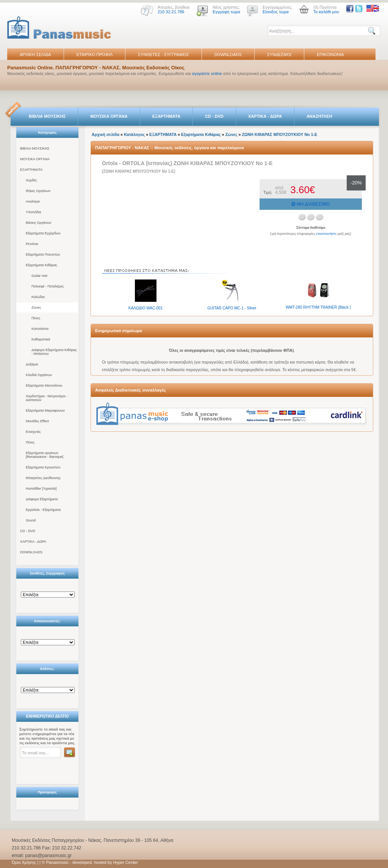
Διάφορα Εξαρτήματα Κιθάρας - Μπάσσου (54, 352)
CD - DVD (214, 116)
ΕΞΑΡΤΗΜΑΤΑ (166, 116)
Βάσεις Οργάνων (38, 223)
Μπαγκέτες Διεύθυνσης (43, 478)
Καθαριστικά (41, 339)
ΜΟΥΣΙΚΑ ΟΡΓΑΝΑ (109, 116)
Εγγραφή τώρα (226, 12)
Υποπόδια (33, 212)
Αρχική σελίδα (106, 134)
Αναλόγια (33, 201)
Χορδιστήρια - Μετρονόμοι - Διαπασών (47, 398)
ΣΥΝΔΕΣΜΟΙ (279, 55)
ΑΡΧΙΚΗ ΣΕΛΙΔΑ (35, 55)
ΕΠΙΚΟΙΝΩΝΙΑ (330, 55)
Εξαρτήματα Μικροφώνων (45, 411)
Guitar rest (39, 276)
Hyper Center (126, 862)
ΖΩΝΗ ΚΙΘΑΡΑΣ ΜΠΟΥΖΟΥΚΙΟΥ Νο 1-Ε (279, 134)
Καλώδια (38, 297)
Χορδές (31, 180)
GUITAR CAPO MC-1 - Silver (232, 308)
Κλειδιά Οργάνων (39, 375)
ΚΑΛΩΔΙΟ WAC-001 (145, 308)
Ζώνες (36, 308)
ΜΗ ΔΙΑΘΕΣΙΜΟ (311, 204)
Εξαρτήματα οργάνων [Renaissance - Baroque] (45, 455)
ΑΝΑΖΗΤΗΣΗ (319, 116)
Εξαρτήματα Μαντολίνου (44, 386)
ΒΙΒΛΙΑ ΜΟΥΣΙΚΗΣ (47, 116)
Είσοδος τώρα (276, 12)
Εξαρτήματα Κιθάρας (41, 265)
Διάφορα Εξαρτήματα (42, 499)
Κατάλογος (134, 134)
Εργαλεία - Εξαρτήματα (43, 510)
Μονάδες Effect (37, 421)
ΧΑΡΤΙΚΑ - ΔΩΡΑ (265, 116)
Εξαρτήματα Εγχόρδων (43, 233)
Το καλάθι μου (326, 12)
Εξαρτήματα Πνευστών (43, 254)
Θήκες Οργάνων (38, 191)
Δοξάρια (32, 364)
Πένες (36, 318)
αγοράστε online (207, 73)
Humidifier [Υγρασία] (41, 489)
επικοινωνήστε (326, 234)
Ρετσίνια (32, 244)
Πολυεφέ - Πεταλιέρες (48, 286)
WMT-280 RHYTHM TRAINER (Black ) (318, 307)
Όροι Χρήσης (24, 862)
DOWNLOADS (228, 55)
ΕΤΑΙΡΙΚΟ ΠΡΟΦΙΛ (95, 55)
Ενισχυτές (33, 432)
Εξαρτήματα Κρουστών (43, 467)
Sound (31, 520)
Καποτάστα (40, 329)
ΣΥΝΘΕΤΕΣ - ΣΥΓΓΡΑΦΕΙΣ (163, 55)
